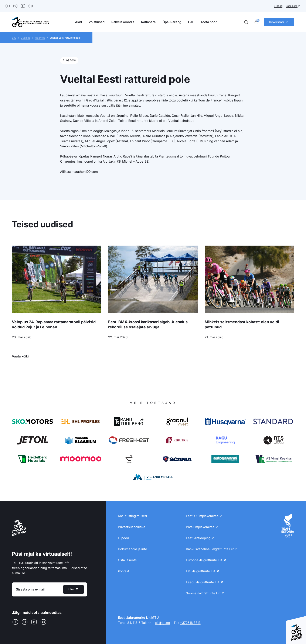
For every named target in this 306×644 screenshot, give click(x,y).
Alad (78, 22)
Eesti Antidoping (198, 538)
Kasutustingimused (132, 516)
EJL (191, 22)
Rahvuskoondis (123, 22)
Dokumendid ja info (132, 549)
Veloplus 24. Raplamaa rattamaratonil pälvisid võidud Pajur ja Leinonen (54, 324)
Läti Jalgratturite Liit (201, 571)
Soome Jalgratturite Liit (203, 593)
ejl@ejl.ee (162, 623)
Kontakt (124, 571)
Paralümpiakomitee (200, 527)
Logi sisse (292, 6)
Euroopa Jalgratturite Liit (204, 560)
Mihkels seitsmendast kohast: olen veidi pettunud (242, 324)
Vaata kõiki (20, 356)
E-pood (278, 6)
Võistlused (97, 22)
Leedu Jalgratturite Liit (203, 582)
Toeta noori (209, 22)
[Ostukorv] (256, 22)
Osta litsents (127, 560)
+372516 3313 (190, 623)
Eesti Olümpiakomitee (202, 516)
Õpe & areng (172, 22)
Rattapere (148, 22)
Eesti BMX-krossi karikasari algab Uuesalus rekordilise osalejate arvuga (148, 324)
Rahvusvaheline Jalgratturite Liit (210, 549)
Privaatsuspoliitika (132, 527)
